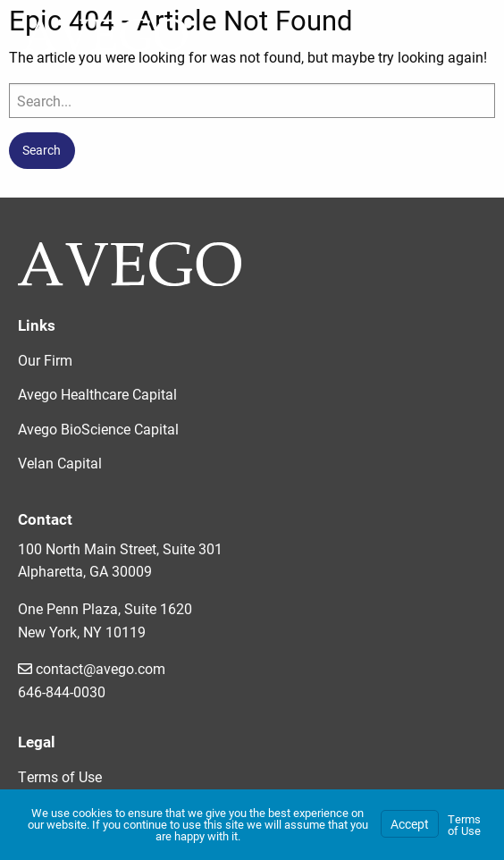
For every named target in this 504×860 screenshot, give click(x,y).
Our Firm (45, 360)
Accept (410, 824)
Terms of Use (60, 776)
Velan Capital (60, 463)
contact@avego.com (92, 668)
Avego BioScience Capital (98, 429)
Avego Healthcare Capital (97, 394)
